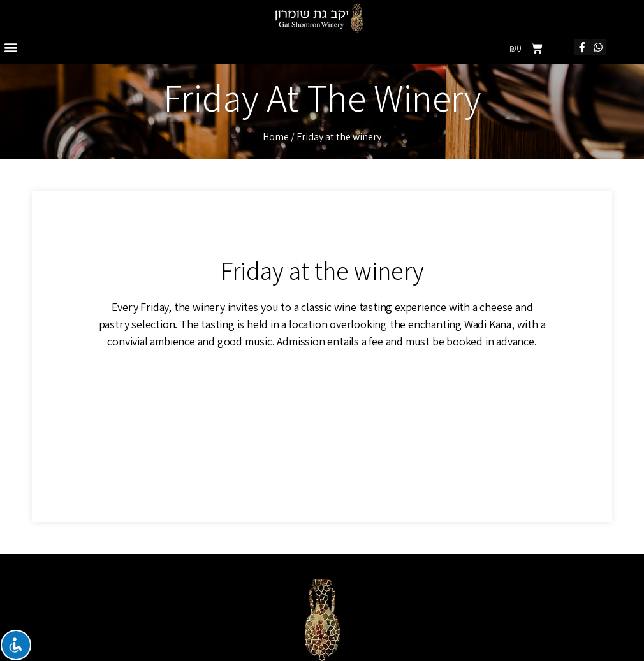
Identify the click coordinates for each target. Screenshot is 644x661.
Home (276, 137)
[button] (11, 47)
